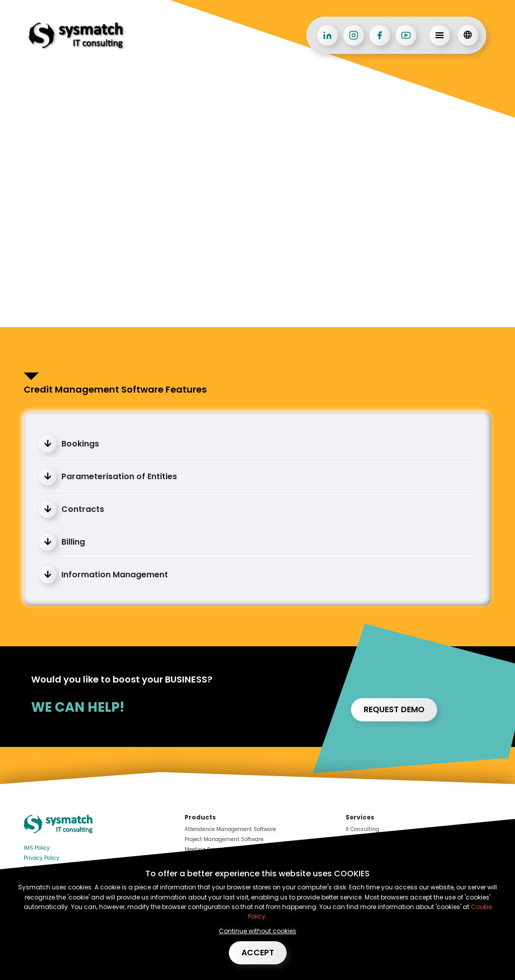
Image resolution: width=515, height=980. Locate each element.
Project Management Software (224, 839)
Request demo (394, 709)
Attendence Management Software (230, 829)
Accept (258, 953)
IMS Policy (37, 848)
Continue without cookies (257, 931)
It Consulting (362, 829)
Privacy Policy (41, 858)
